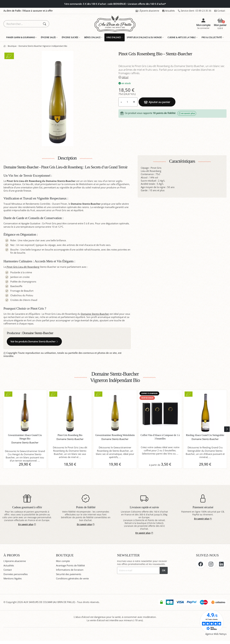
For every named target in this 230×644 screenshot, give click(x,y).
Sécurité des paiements (69, 574)
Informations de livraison (70, 570)
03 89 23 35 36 (195, 11)
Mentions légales (13, 578)
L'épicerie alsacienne (15, 561)
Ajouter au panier (157, 102)
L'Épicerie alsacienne (147, 11)
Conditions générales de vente (72, 578)
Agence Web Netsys (216, 634)
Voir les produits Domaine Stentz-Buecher (34, 341)
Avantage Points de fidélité (70, 566)
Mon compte (63, 561)
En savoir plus (27, 524)
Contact (220, 11)
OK (164, 570)
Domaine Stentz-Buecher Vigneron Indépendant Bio (43, 46)
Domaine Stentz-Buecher (95, 314)
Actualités (169, 11)
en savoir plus (187, 113)
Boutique (12, 46)
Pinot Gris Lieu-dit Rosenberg (23, 267)
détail (123, 77)
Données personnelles (16, 574)
